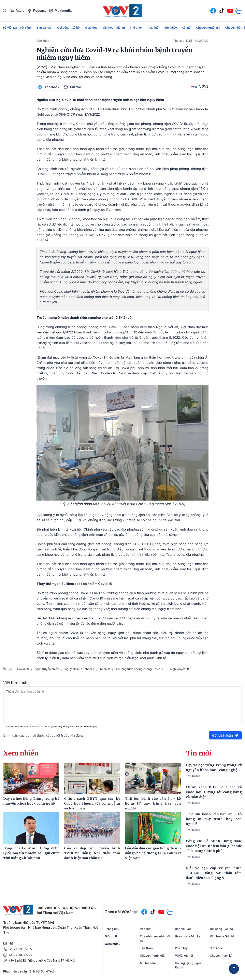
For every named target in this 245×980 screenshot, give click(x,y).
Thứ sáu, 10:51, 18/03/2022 (191, 41)
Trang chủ (112, 929)
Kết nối (186, 28)
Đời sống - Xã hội (69, 28)
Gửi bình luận (225, 735)
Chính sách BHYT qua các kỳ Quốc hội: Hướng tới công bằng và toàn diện (214, 792)
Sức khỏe (171, 28)
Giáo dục (91, 28)
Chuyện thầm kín (222, 956)
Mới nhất (111, 936)
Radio (17, 11)
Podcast (37, 11)
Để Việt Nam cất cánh (17, 28)
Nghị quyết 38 (180, 669)
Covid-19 (23, 669)
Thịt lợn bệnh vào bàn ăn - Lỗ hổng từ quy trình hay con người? (214, 819)
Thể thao (136, 28)
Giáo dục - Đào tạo (188, 936)
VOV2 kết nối (184, 956)
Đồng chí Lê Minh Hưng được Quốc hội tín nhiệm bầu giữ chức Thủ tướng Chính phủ (214, 846)
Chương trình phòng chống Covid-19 (140, 669)
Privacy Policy (62, 726)
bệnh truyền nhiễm (47, 669)
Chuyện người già (208, 28)
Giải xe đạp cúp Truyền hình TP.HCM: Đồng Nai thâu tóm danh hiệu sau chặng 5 (214, 873)
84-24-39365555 (20, 949)
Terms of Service (83, 726)
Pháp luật (153, 28)
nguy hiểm (72, 669)
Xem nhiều (113, 944)
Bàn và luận (45, 28)
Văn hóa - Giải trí (114, 28)
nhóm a (89, 669)
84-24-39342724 (21, 955)
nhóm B (105, 669)
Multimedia (60, 11)
